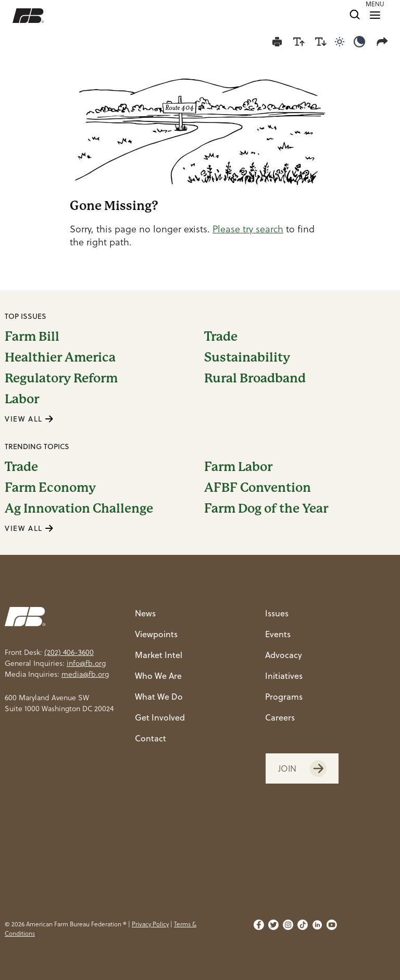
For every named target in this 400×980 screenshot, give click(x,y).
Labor (22, 399)
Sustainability (247, 357)
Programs (284, 697)
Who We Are (158, 676)
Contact (151, 738)
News (145, 613)
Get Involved (160, 717)
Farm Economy (50, 488)
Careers (280, 717)
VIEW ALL (29, 419)
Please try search (248, 229)
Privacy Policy (150, 924)
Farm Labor (238, 467)
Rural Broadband (255, 378)
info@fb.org (86, 663)
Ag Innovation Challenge (79, 508)
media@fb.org (85, 674)
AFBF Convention (258, 488)
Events (278, 634)
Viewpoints (156, 634)
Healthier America (60, 357)
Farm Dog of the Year (266, 508)
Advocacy (284, 655)
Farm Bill (32, 337)
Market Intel (159, 655)
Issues (277, 613)
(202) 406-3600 (69, 652)
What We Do (159, 697)
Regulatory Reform (61, 378)
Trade (221, 337)
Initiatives (284, 676)
